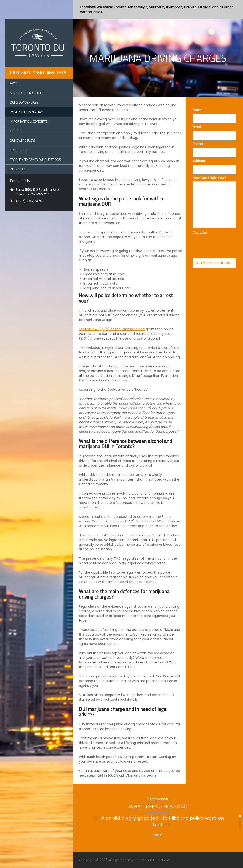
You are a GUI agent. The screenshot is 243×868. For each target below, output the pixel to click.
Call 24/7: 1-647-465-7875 (38, 72)
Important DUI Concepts (29, 121)
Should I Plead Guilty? (27, 93)
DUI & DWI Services (24, 102)
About (15, 83)
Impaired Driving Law (26, 112)
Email (197, 127)
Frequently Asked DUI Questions (35, 160)
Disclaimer (18, 169)
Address (199, 161)
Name (198, 110)
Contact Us (19, 150)
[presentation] (215, 242)
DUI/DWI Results (23, 140)
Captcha (200, 232)
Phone (198, 144)
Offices (16, 131)
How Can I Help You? (209, 178)
